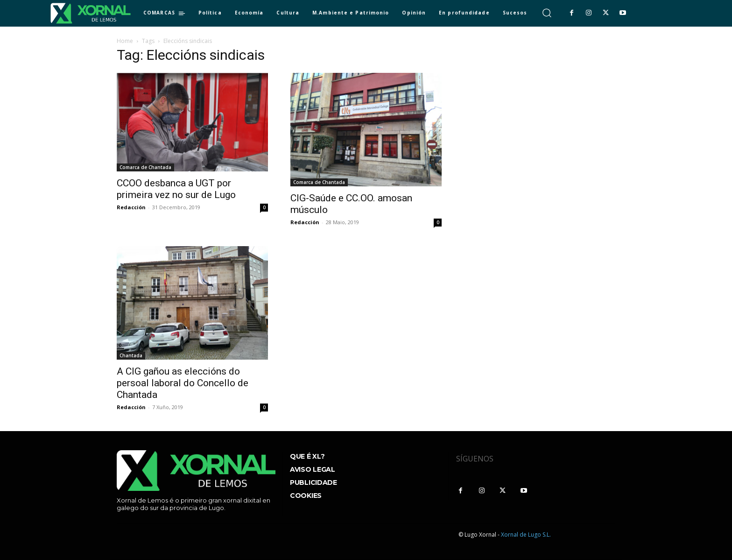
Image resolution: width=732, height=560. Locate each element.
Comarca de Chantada (145, 167)
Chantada (131, 355)
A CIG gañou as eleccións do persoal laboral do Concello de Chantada (183, 383)
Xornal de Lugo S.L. (526, 535)
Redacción (131, 207)
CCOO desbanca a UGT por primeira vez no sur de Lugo (176, 189)
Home (125, 41)
